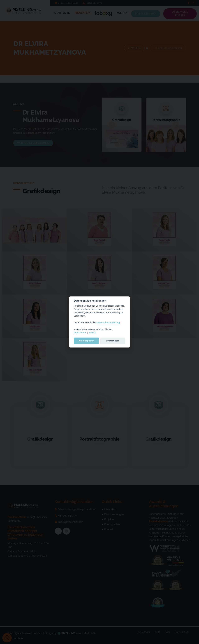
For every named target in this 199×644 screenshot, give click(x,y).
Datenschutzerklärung (108, 322)
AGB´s (92, 333)
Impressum (80, 333)
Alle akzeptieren (86, 341)
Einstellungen (113, 341)
